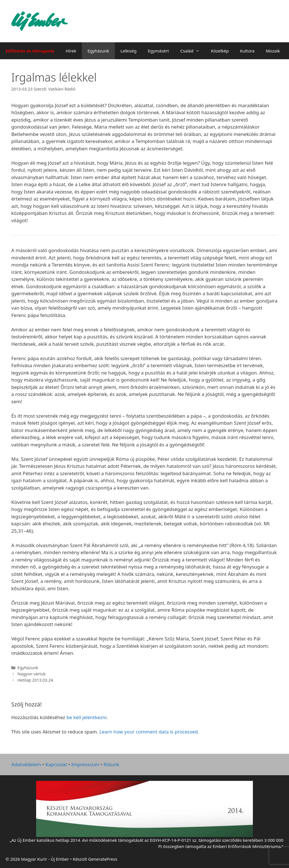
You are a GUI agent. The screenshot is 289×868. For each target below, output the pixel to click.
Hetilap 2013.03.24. (36, 680)
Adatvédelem (26, 764)
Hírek (71, 51)
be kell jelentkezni (86, 717)
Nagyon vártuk (32, 674)
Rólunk (111, 764)
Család (193, 51)
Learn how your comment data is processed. (149, 732)
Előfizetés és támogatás (30, 51)
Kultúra (247, 51)
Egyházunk (98, 51)
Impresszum (85, 764)
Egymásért (158, 51)
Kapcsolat (56, 764)
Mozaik (273, 51)
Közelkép (220, 51)
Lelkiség (129, 51)
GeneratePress (103, 859)
